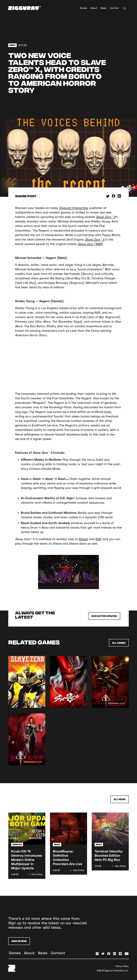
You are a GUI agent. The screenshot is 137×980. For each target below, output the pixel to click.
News (104, 8)
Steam (84, 539)
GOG (98, 539)
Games (83, 8)
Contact (114, 8)
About (94, 8)
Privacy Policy (122, 966)
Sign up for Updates (104, 616)
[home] (25, 8)
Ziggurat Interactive (73, 208)
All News (120, 799)
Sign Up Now (19, 941)
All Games (119, 643)
